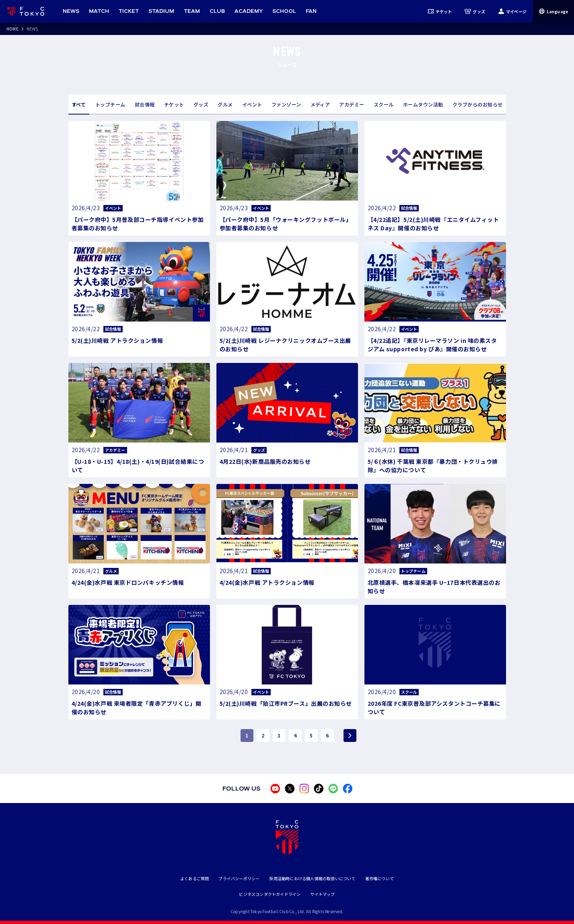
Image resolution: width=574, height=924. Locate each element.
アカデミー (352, 104)
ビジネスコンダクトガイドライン (270, 894)
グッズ (475, 11)
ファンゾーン (286, 104)
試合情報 (145, 104)
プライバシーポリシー (239, 878)
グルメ (225, 104)
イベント (252, 104)
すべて (79, 104)
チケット (440, 11)
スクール (384, 104)
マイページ (512, 11)
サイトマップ (322, 894)
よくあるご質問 (194, 878)
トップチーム (110, 104)
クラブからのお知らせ (478, 104)
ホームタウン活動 (423, 104)
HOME (12, 29)
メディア (320, 104)
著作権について (380, 878)
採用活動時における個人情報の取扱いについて (312, 878)
